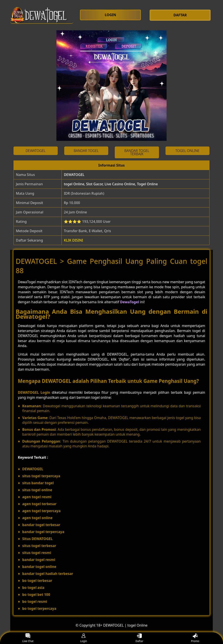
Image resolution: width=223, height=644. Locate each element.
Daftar (139, 638)
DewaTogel (130, 302)
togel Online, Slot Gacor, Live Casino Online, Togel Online (111, 184)
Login (84, 638)
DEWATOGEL (74, 175)
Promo (195, 638)
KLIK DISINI (73, 240)
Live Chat (28, 638)
